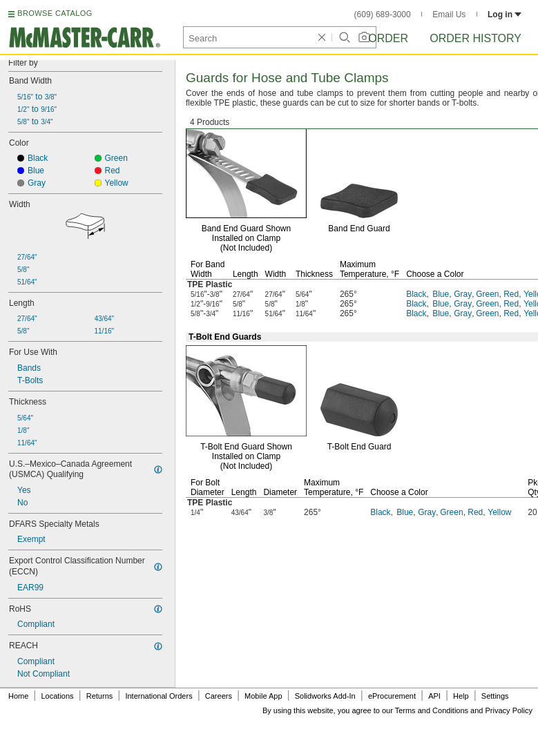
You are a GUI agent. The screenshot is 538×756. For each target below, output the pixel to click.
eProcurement (392, 696)
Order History (475, 38)
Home (18, 696)
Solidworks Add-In (325, 696)
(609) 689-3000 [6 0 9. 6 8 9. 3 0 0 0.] (383, 14)
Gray (463, 294)
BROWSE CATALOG (55, 13)
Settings (495, 696)
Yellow (499, 512)
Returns (100, 696)
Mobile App (263, 696)
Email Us (449, 14)
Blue (441, 294)
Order (388, 38)
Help (461, 696)
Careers (219, 696)
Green (487, 294)
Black (416, 294)
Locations (58, 696)
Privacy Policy (509, 710)
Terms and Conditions (432, 710)
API (434, 696)
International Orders (158, 696)
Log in (505, 14)
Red (511, 294)
